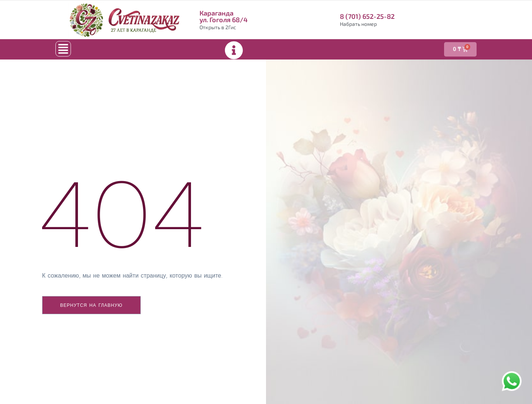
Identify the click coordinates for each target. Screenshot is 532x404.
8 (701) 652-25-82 (367, 16)
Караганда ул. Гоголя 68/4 (224, 16)
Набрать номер (358, 24)
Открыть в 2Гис (218, 27)
